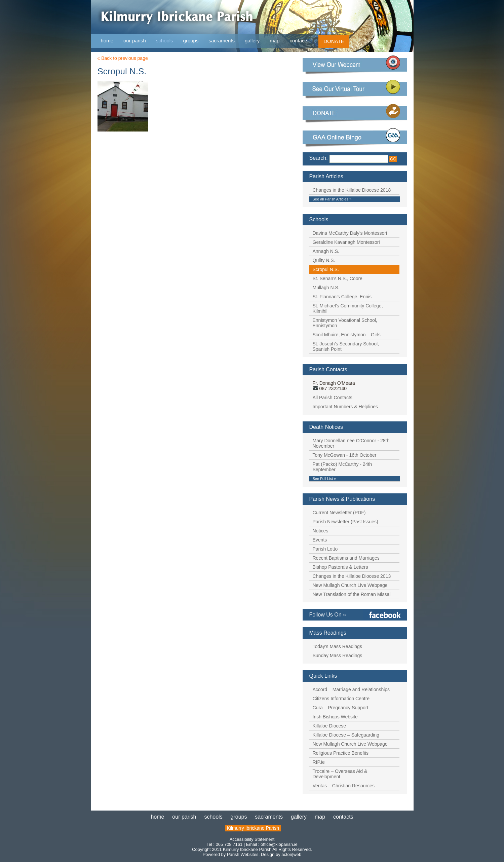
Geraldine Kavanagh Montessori (346, 242)
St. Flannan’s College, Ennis (342, 297)
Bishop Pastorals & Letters (340, 567)
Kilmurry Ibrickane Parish (253, 828)
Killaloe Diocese (329, 726)
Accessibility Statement (252, 839)
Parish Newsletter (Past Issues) (345, 522)
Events (320, 540)
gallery (252, 41)
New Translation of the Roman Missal (352, 594)
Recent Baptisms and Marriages (346, 558)
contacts (299, 41)
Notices (321, 531)
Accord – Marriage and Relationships (351, 689)
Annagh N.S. (326, 251)
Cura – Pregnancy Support (341, 708)
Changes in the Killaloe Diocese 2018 (352, 190)
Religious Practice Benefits (341, 753)
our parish (135, 41)
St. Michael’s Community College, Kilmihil (348, 308)
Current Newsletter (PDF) (339, 513)
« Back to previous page (123, 58)
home (107, 41)
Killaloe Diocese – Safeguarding (346, 735)
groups (191, 41)
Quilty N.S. (324, 260)
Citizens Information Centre (341, 699)
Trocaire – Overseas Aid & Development (340, 774)
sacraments (222, 41)
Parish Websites (243, 854)
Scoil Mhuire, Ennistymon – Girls (347, 335)
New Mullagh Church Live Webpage (350, 585)
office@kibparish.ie (279, 844)
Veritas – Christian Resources (344, 786)
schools (165, 41)
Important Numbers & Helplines (345, 407)
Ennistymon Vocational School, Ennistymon (345, 323)
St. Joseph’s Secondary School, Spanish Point (346, 346)
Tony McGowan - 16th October (345, 455)
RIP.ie (319, 762)
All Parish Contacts (333, 398)
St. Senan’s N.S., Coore (338, 278)
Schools (319, 219)
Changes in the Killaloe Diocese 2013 (352, 576)
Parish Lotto (325, 549)
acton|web (291, 854)
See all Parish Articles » (332, 199)
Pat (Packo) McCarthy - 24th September (342, 467)
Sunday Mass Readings (338, 655)
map (275, 41)
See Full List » (324, 479)
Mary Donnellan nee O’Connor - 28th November (351, 443)
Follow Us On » (328, 615)
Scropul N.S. (326, 269)
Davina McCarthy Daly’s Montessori (350, 233)
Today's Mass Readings (337, 646)
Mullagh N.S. (326, 288)
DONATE (334, 41)
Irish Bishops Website (335, 717)
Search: (319, 158)
